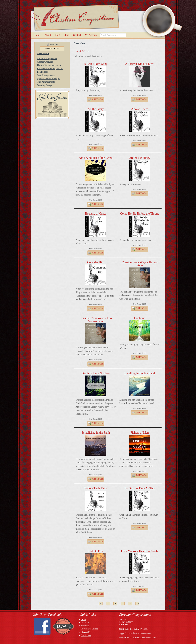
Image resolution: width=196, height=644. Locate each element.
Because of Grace (96, 214)
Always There (140, 109)
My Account (91, 35)
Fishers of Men (140, 433)
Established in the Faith (96, 433)
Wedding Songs (44, 85)
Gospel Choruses (45, 62)
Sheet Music (43, 54)
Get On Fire (96, 551)
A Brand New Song (96, 64)
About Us (85, 622)
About (48, 35)
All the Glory (96, 109)
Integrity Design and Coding (145, 638)
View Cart (54, 44)
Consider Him (96, 262)
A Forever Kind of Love (140, 64)
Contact (77, 35)
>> (137, 604)
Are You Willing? (140, 158)
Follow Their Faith (96, 488)
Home (38, 35)
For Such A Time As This (140, 488)
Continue (140, 318)
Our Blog (85, 626)
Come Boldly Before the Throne (140, 214)
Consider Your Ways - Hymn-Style (140, 264)
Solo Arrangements (46, 75)
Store (66, 35)
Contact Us (86, 632)
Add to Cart (96, 100)
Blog (57, 35)
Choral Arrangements (47, 59)
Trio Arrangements (46, 82)
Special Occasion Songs (48, 79)
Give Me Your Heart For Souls (140, 551)
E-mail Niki (124, 625)
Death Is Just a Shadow (96, 373)
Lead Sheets (43, 72)
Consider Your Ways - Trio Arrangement (96, 320)
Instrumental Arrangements (50, 69)
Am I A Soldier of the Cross (96, 158)
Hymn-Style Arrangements (50, 65)
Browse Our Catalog (90, 629)
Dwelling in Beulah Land (140, 373)
